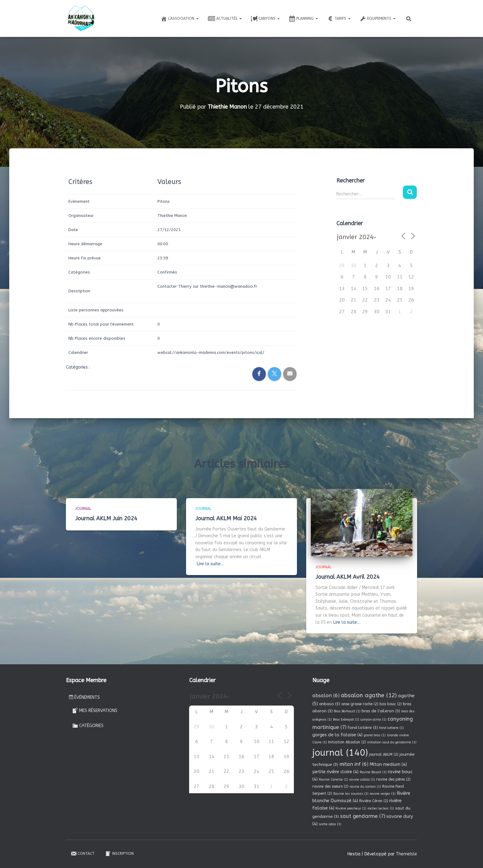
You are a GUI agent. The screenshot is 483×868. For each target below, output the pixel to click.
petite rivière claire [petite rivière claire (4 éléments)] (335, 772)
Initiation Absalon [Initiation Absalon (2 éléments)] (347, 742)
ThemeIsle (406, 854)
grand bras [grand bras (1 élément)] (375, 735)
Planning (303, 19)
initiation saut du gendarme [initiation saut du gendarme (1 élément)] (392, 742)
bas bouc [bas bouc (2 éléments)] (391, 704)
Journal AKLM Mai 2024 (226, 518)
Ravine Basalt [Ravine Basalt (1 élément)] (373, 772)
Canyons (265, 19)
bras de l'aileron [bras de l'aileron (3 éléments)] (381, 711)
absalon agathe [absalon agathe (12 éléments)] (369, 695)
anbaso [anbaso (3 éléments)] (330, 704)
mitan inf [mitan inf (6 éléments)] (354, 764)
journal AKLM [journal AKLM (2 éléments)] (384, 754)
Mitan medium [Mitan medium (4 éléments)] (388, 764)
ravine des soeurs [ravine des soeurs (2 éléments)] (330, 786)
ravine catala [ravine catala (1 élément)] (362, 780)
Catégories (88, 726)
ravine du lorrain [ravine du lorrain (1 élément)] (365, 787)
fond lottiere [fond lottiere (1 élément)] (392, 728)
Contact (83, 854)
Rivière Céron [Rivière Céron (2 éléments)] (374, 801)
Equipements (378, 19)
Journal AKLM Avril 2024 (348, 577)
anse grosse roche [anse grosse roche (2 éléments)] (360, 704)
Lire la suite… (210, 564)
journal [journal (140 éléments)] (340, 753)
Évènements (84, 697)
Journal (83, 509)
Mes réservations (95, 710)
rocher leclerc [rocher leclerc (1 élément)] (381, 808)
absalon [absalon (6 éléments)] (326, 696)
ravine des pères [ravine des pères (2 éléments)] (393, 779)
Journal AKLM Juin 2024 (106, 518)
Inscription (119, 854)
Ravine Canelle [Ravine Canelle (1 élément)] (333, 780)
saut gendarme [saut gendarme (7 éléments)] (363, 816)
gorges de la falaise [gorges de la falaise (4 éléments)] (337, 735)
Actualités (225, 19)
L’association (180, 19)
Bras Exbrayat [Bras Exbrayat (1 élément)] (346, 720)
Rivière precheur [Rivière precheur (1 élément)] (351, 808)
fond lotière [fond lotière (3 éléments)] (363, 728)
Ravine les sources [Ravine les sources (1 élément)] (351, 794)
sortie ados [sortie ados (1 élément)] (330, 824)
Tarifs (339, 19)
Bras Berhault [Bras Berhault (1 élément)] (347, 711)
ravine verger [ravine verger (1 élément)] (383, 794)
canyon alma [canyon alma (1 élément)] (373, 720)
